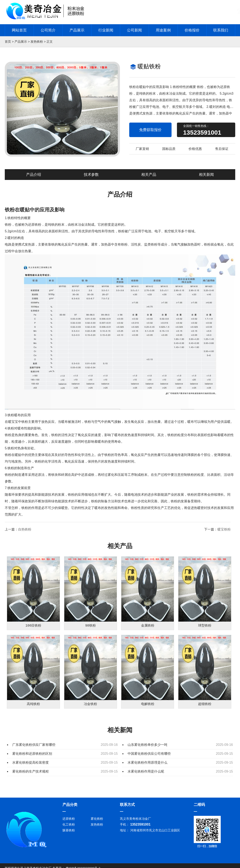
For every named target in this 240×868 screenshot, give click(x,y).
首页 (8, 42)
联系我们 (221, 30)
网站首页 (19, 30)
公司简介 (48, 30)
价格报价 (192, 30)
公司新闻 (134, 30)
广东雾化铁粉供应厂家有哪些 (34, 747)
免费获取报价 (150, 130)
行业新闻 (106, 30)
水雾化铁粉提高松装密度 (30, 765)
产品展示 (77, 30)
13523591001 (202, 132)
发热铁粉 (37, 42)
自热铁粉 (25, 529)
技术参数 (91, 175)
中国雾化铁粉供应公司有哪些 (149, 756)
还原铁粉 (69, 821)
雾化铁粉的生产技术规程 (30, 774)
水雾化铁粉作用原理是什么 (147, 765)
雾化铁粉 (97, 821)
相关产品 (149, 175)
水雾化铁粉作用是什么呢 (146, 774)
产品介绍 (34, 175)
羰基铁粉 (69, 832)
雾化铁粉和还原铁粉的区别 (32, 756)
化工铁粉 (69, 827)
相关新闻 (206, 175)
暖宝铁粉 (224, 529)
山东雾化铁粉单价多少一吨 (147, 747)
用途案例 (163, 30)
